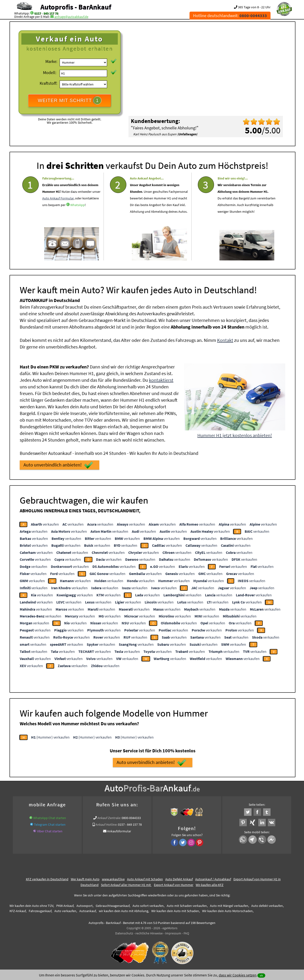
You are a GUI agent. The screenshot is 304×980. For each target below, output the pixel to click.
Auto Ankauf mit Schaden (145, 879)
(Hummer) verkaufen (50, 737)
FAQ (186, 933)
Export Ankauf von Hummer (174, 885)
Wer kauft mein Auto (85, 879)
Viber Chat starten (50, 831)
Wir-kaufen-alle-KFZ (210, 885)
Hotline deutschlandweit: (230, 16)
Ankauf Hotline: (106, 825)
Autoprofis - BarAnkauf (76, 7)
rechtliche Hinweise (149, 933)
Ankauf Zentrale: (109, 818)
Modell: (50, 73)
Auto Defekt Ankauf (179, 879)
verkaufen (45, 524)
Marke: (51, 61)
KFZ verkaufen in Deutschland (47, 879)
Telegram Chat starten (50, 825)
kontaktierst (161, 380)
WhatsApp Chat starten (50, 818)
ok (261, 975)
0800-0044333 (131, 818)
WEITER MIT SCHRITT (70, 100)
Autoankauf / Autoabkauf (213, 879)
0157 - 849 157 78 (46, 13)
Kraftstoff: (48, 83)
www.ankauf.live (113, 879)
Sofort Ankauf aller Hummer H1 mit (126, 885)
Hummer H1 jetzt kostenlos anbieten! (235, 435)
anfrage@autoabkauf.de (71, 17)
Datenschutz (124, 933)
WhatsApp (78, 219)
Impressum (173, 933)
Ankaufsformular (119, 831)
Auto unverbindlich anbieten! (58, 465)
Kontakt (225, 340)
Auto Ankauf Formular (58, 212)
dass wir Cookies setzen (238, 975)
